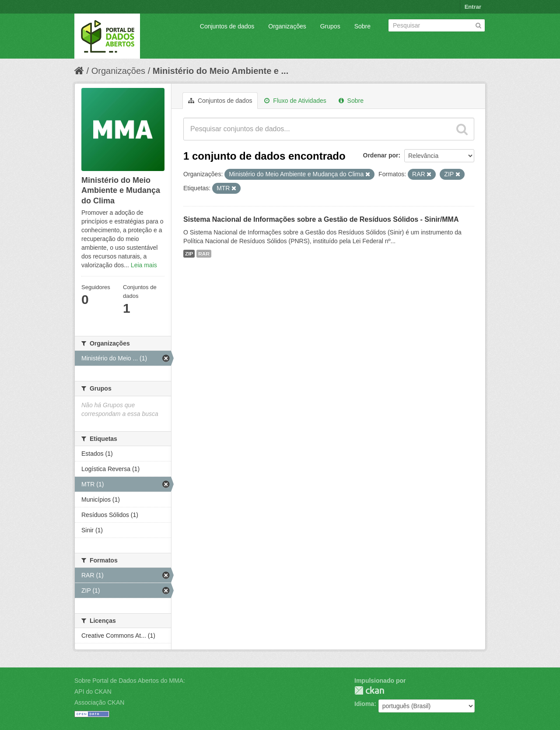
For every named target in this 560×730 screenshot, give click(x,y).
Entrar (473, 7)
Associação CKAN (99, 702)
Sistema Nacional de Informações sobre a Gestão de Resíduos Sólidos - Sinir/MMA (321, 219)
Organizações (287, 26)
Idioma (364, 704)
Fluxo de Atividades (295, 101)
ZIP (189, 254)
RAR (204, 254)
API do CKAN (93, 692)
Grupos (330, 26)
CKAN (369, 690)
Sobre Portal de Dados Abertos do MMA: (130, 681)
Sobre (362, 26)
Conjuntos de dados (227, 26)
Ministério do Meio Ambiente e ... (220, 71)
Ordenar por (381, 155)
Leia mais (144, 265)
